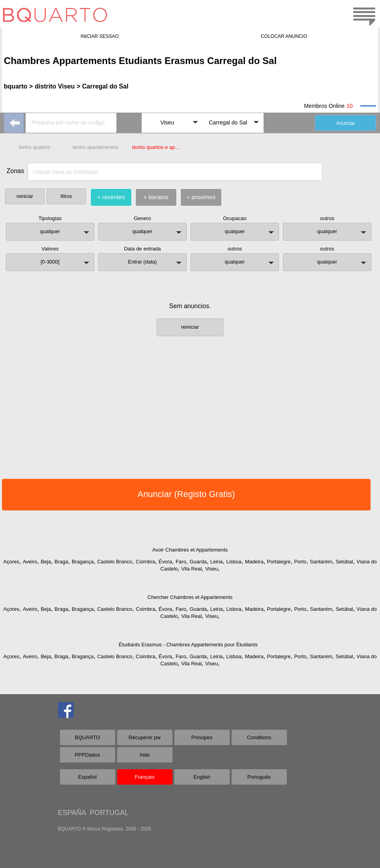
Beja (46, 562)
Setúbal (344, 562)
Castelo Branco (115, 562)
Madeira (254, 562)
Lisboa (234, 562)
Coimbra (145, 562)
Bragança (83, 562)
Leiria (217, 562)
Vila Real (191, 569)
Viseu (212, 569)
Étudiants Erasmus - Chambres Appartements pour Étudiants (188, 645)
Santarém (321, 562)
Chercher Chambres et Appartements (190, 597)
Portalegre (279, 562)
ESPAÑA (72, 813)
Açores (11, 562)
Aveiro (30, 562)
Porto (300, 562)
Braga (61, 562)
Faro (181, 562)
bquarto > (18, 86)
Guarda (198, 562)
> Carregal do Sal (102, 86)
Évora (165, 562)
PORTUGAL (109, 813)
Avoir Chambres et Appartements (190, 550)
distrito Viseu (55, 86)
